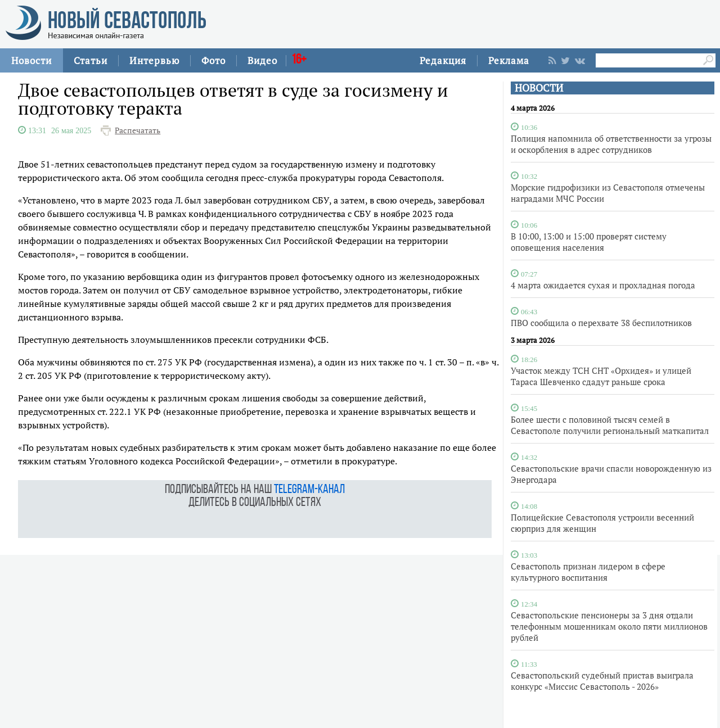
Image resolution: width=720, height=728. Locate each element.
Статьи (91, 60)
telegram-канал (309, 490)
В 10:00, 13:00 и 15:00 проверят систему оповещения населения (589, 242)
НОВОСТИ (539, 88)
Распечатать (138, 130)
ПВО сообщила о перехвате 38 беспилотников (601, 323)
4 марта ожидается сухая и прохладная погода (603, 285)
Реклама (509, 60)
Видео (262, 60)
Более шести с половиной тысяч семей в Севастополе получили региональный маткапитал (610, 425)
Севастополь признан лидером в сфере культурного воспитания (588, 572)
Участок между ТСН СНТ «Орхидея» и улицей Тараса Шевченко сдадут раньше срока (601, 376)
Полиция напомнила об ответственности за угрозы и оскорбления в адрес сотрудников (611, 144)
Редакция (443, 60)
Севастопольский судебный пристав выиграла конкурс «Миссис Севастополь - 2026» (602, 681)
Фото (213, 60)
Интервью (154, 60)
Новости (31, 60)
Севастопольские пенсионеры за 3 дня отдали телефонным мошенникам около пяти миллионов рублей (609, 626)
